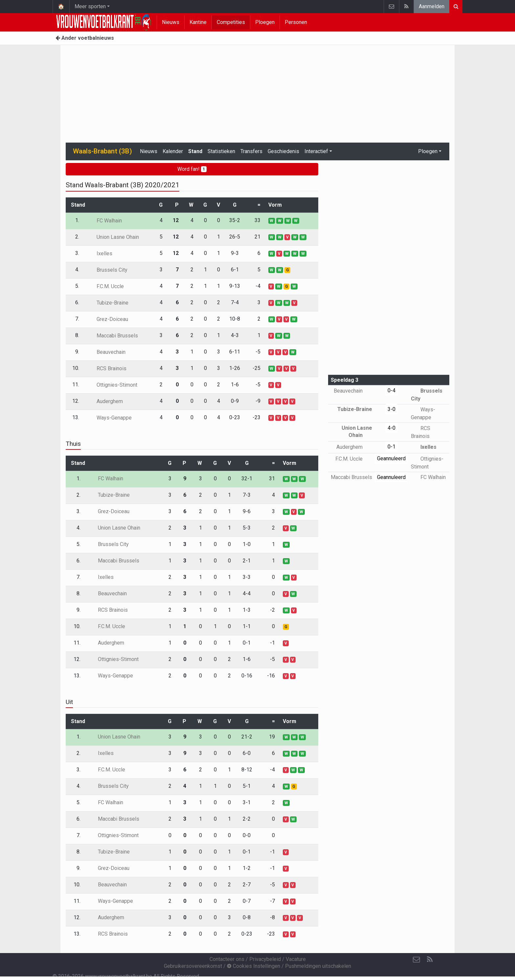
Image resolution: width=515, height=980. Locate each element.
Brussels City (107, 270)
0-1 (392, 447)
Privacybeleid (265, 959)
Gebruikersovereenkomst (193, 966)
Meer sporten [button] (90, 6)
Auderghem (105, 401)
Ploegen (265, 22)
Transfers (251, 151)
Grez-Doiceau (108, 319)
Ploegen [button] (428, 151)
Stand (195, 151)
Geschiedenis (283, 151)
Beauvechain (106, 352)
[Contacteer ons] (416, 960)
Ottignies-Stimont (112, 385)
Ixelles (100, 253)
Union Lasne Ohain (113, 237)
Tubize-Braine (108, 303)
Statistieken (221, 151)
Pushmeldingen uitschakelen (318, 966)
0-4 (392, 390)
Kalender (173, 151)
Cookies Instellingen (254, 966)
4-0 (392, 428)
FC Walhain (104, 221)
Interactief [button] (316, 151)
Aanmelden (432, 6)
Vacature (296, 959)
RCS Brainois (107, 368)
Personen (296, 22)
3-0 (392, 409)
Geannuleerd (391, 458)
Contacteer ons (227, 959)
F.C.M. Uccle (105, 286)
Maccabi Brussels (112, 336)
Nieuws (171, 22)
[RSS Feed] (430, 960)
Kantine (198, 22)
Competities (231, 22)
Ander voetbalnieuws (85, 38)
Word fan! (192, 169)
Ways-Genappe (109, 418)
